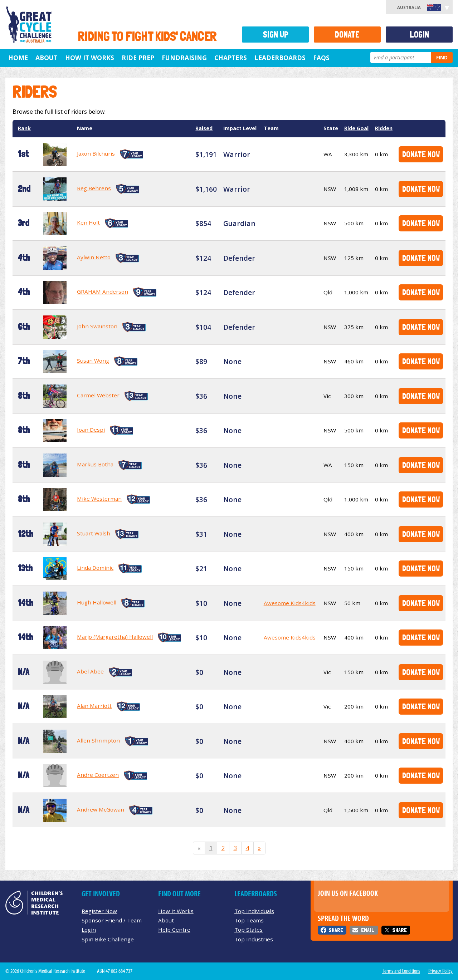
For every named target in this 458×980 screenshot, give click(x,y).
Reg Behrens (94, 188)
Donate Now (421, 154)
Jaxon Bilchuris (96, 153)
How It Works (176, 911)
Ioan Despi (91, 430)
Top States (249, 930)
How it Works (90, 58)
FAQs (321, 58)
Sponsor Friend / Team (112, 920)
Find (442, 57)
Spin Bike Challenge (108, 939)
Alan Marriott (94, 706)
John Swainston (97, 326)
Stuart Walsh (94, 533)
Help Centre (174, 930)
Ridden (384, 128)
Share (336, 930)
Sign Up (276, 35)
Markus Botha (95, 464)
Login (419, 35)
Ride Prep (138, 58)
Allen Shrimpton (98, 740)
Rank (24, 128)
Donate (347, 35)
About (47, 58)
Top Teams (249, 920)
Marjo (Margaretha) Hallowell (115, 637)
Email (367, 930)
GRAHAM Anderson (103, 291)
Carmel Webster (98, 395)
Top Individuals (254, 911)
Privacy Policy (440, 971)
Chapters (231, 58)
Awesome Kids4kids (290, 603)
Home (18, 58)
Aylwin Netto (94, 257)
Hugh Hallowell (97, 602)
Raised (204, 128)
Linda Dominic (95, 568)
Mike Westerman (99, 499)
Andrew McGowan (101, 809)
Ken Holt (88, 222)
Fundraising (184, 58)
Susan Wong (93, 361)
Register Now (99, 911)
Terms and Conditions (401, 971)
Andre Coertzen (98, 775)
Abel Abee (90, 671)
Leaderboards (280, 58)
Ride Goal (356, 128)
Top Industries (254, 939)
